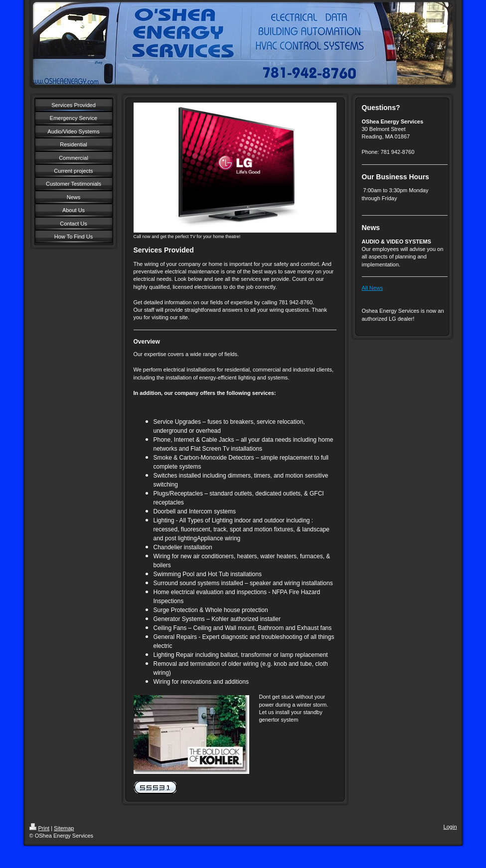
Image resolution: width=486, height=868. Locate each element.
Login (450, 827)
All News (373, 288)
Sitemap (64, 828)
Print (40, 828)
